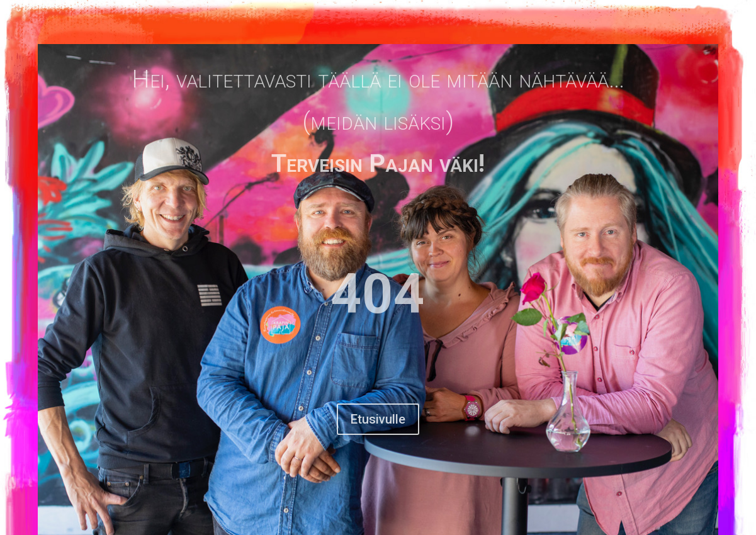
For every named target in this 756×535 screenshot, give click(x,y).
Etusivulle (378, 419)
